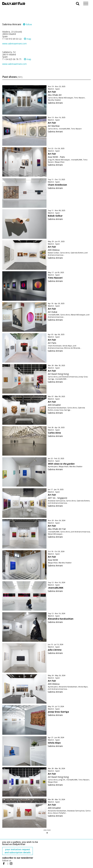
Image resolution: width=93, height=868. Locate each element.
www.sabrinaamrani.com (14, 44)
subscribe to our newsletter (18, 858)
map (28, 39)
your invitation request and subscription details (18, 851)
